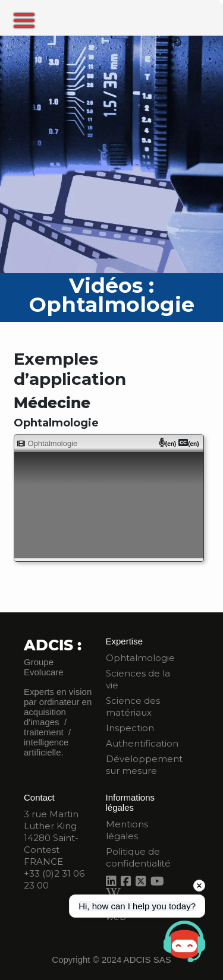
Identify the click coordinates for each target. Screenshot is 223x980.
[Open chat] (184, 941)
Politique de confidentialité (138, 857)
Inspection (130, 728)
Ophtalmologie (140, 658)
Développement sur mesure (144, 765)
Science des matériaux (133, 706)
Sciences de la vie (138, 679)
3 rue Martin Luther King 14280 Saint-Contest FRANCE (51, 838)
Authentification (142, 743)
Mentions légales (127, 830)
